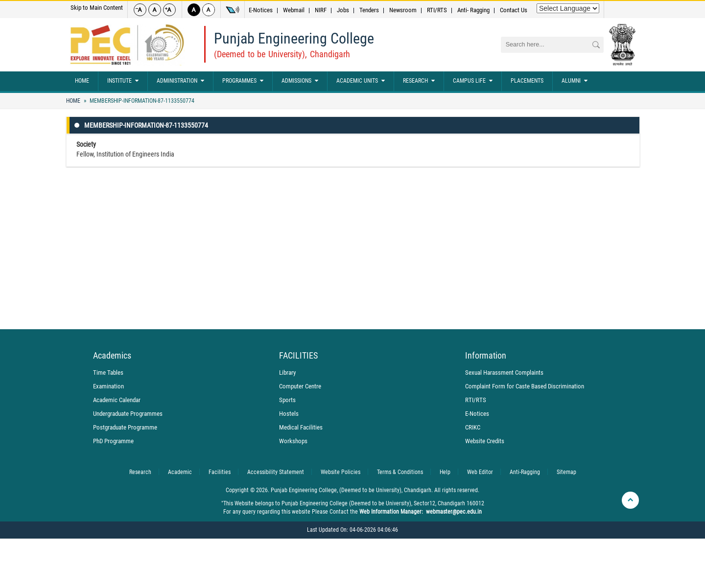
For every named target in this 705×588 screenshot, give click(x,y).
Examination (108, 386)
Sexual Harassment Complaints (504, 373)
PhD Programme (113, 441)
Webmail (294, 10)
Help (445, 472)
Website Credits (485, 441)
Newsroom (403, 10)
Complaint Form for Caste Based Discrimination (525, 386)
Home (82, 81)
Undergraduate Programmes (128, 414)
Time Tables (108, 373)
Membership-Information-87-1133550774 (141, 101)
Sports (287, 400)
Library (287, 373)
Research (419, 81)
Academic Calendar (117, 400)
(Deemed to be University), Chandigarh (282, 54)
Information (486, 356)
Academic (180, 472)
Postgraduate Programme (125, 427)
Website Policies (341, 472)
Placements (527, 81)
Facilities (220, 472)
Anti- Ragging (473, 10)
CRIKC (473, 427)
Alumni (575, 81)
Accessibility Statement (276, 472)
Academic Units (361, 81)
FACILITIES (298, 356)
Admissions (300, 81)
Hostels (289, 414)
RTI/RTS (437, 10)
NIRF (321, 10)
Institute (123, 81)
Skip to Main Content (97, 8)
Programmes (243, 81)
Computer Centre (300, 386)
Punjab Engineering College (294, 38)
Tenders (369, 10)
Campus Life (473, 81)
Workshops (293, 441)
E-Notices (261, 10)
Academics (112, 356)
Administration (180, 81)
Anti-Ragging (525, 472)
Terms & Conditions (400, 472)
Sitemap (566, 472)
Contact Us (514, 10)
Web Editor (480, 472)
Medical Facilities (301, 427)
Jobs (343, 10)
